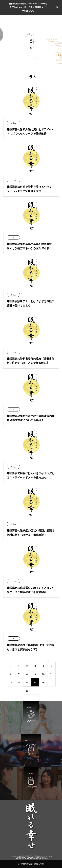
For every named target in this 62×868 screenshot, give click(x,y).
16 (43, 682)
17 (51, 682)
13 (19, 682)
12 (11, 682)
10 (43, 674)
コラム (13, 123)
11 (51, 674)
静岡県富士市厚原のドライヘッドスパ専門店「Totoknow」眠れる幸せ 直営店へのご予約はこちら (28, 7)
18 (27, 691)
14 (27, 682)
